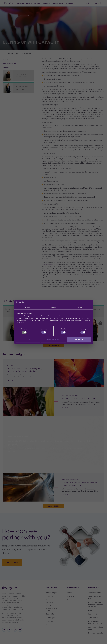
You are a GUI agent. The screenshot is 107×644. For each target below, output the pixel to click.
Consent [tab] (27, 307)
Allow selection (54, 340)
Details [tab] (53, 307)
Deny (28, 340)
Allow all (79, 340)
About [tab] (80, 307)
